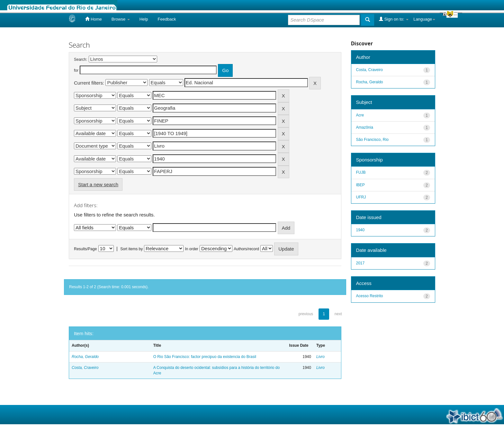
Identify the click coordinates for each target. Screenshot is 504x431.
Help (144, 19)
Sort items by (131, 249)
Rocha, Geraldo (85, 357)
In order (192, 249)
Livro (320, 357)
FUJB (361, 172)
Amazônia (365, 127)
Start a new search (98, 184)
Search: (81, 60)
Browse (121, 19)
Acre (360, 115)
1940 (360, 230)
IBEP (360, 185)
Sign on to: (394, 19)
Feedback (167, 19)
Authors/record (246, 249)
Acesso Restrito (370, 296)
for (76, 70)
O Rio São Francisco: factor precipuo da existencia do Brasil (205, 357)
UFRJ (361, 197)
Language (424, 19)
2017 (360, 263)
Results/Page (85, 249)
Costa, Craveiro (85, 368)
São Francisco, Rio (372, 140)
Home (93, 19)
